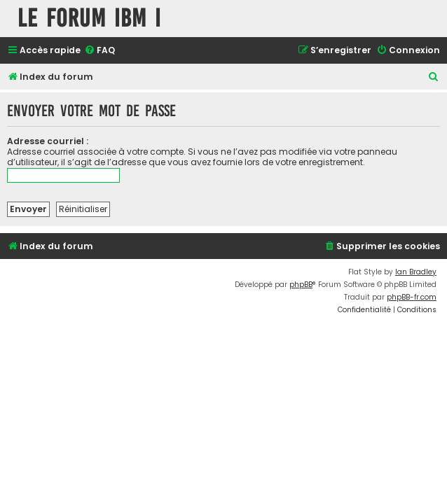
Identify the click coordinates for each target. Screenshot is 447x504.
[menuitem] (99, 51)
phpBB (301, 285)
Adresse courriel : (48, 141)
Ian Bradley (416, 272)
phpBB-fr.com (412, 297)
